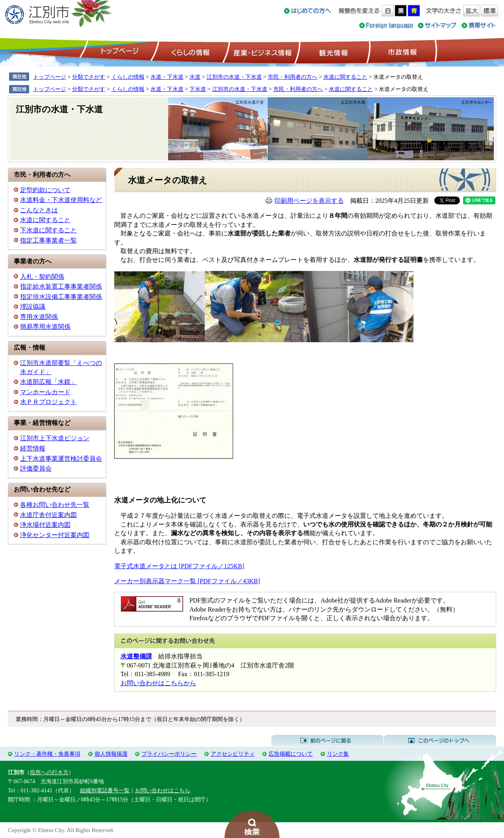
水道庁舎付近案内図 (48, 515)
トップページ (119, 52)
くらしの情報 (190, 52)
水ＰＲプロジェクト (48, 402)
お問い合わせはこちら (163, 790)
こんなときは (39, 210)
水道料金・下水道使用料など (61, 200)
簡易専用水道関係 (45, 327)
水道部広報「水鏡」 (48, 382)
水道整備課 (136, 656)
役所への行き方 (49, 772)
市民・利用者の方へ (293, 77)
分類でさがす (89, 77)
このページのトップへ (440, 741)
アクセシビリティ (233, 754)
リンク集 (338, 754)
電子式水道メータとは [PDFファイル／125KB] (179, 566)
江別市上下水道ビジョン (55, 438)
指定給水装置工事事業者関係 (61, 286)
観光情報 (333, 52)
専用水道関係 (39, 317)
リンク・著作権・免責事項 (47, 754)
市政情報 (402, 52)
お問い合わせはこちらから (158, 683)
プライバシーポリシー (169, 754)
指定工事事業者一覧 (48, 240)
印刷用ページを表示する (309, 201)
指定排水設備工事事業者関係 (61, 297)
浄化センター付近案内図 (55, 535)
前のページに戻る (327, 741)
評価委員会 (36, 468)
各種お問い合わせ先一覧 (55, 505)
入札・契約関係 (42, 277)
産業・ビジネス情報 (261, 52)
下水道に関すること (48, 230)
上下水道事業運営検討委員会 (61, 459)
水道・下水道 (167, 77)
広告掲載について (291, 754)
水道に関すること (345, 77)
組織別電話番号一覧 (105, 790)
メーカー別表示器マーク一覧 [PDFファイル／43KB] (187, 581)
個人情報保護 (111, 754)
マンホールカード (45, 392)
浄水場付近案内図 (45, 525)
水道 (195, 77)
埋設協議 (33, 307)
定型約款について (45, 190)
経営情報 (33, 448)
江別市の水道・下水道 (234, 77)
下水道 (198, 89)
